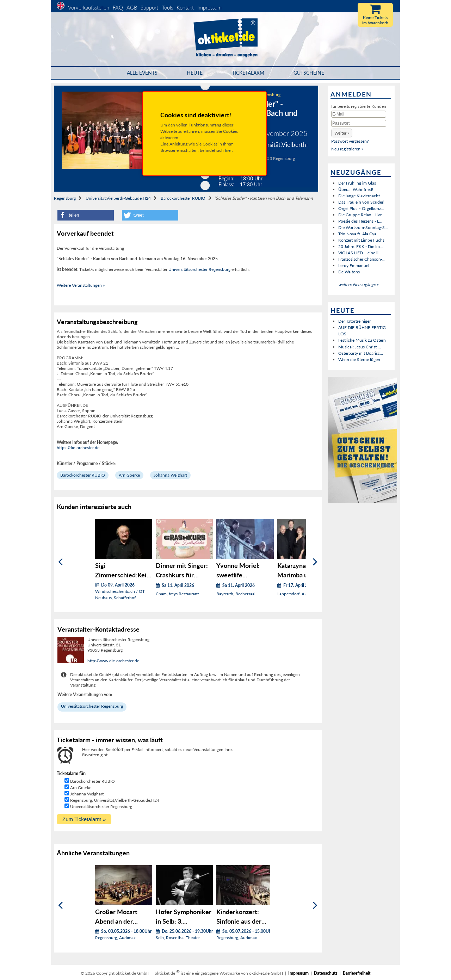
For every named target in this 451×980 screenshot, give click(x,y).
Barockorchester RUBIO (183, 198)
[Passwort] (359, 123)
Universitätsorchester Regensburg (199, 269)
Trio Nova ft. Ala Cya (357, 234)
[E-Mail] (359, 114)
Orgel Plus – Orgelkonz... (361, 208)
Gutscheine (309, 73)
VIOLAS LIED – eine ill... (360, 253)
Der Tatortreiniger (354, 321)
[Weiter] (315, 562)
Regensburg (65, 198)
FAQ (118, 7)
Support (149, 7)
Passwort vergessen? (350, 141)
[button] (86, 215)
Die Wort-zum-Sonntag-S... (363, 227)
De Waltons (349, 272)
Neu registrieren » (347, 149)
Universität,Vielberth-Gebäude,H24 (118, 198)
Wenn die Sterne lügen (359, 359)
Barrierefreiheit (357, 973)
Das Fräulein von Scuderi (361, 202)
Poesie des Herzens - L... (360, 221)
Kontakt (185, 7)
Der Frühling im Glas (357, 183)
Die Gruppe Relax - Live (360, 215)
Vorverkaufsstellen (89, 7)
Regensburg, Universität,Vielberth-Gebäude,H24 (115, 800)
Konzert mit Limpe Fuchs (361, 240)
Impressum (209, 7)
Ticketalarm (248, 73)
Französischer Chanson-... (362, 259)
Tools (167, 7)
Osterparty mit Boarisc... (361, 353)
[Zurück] (60, 562)
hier (228, 150)
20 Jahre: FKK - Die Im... (361, 246)
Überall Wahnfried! (356, 189)
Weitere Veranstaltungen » (81, 285)
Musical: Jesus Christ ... (360, 347)
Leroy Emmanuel (354, 265)
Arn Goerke (129, 475)
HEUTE (195, 73)
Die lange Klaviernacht (359, 196)
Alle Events (142, 73)
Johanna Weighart (170, 475)
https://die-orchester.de (78, 448)
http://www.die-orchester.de (113, 661)
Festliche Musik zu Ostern (362, 340)
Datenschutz (326, 973)
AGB (132, 7)
